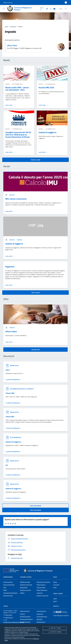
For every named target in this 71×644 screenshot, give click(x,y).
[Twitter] (50, 9)
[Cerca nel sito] (66, 9)
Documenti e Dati (8, 596)
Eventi (55, 601)
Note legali (39, 619)
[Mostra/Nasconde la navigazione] (4, 8)
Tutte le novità (35, 160)
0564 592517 (9, 618)
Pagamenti (10, 267)
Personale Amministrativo (10, 593)
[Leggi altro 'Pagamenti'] (10, 285)
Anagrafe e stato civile (26, 585)
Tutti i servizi (36, 293)
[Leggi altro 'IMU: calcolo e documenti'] (10, 211)
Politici (5, 590)
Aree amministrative (9, 585)
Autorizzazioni (24, 587)
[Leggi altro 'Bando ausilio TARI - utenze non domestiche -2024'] (10, 105)
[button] (8, 3)
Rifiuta (55, 628)
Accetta (55, 632)
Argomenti (13, 27)
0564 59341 (9, 615)
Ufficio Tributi (12, 46)
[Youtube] (54, 9)
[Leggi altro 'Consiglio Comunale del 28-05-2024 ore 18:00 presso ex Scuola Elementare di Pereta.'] (10, 152)
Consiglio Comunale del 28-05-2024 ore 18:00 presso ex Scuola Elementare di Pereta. (18, 135)
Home (6, 27)
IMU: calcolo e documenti (16, 199)
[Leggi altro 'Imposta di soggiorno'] (43, 152)
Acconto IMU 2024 (46, 87)
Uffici (5, 587)
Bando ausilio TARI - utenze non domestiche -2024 (17, 89)
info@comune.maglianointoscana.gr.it (14, 622)
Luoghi (55, 599)
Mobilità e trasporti (25, 582)
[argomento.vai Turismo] (19, 240)
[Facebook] (46, 9)
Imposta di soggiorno (48, 132)
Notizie (55, 582)
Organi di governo (8, 582)
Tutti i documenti (35, 510)
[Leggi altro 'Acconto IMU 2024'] (43, 105)
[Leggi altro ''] (10, 342)
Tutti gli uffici (36, 350)
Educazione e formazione (43, 582)
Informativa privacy (42, 617)
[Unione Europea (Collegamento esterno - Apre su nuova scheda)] (12, 571)
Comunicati (56, 585)
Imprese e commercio (42, 596)
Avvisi (55, 587)
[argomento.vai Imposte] (12, 195)
